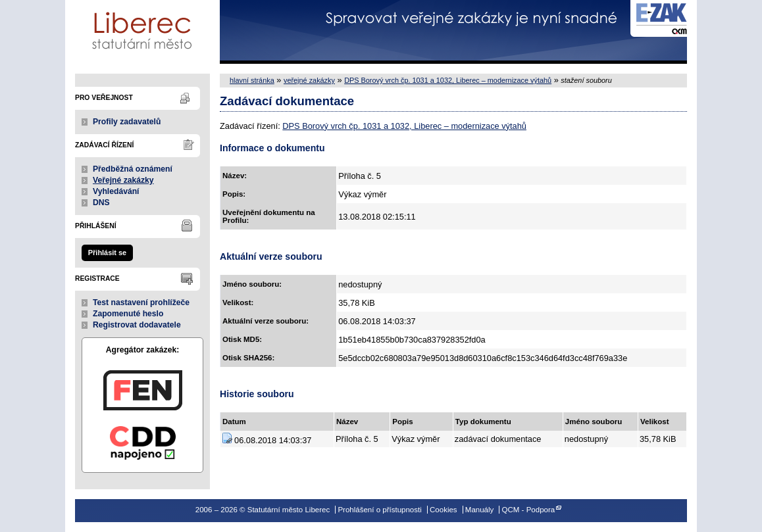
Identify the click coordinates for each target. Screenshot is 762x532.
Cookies (444, 510)
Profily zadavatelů (127, 122)
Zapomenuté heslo (128, 314)
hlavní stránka (252, 80)
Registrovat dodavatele (137, 325)
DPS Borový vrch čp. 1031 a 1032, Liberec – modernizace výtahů (448, 80)
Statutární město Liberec (142, 32)
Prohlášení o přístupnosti (379, 510)
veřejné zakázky (309, 80)
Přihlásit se (107, 253)
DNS (101, 203)
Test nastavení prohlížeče (141, 302)
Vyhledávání (116, 191)
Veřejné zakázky (123, 180)
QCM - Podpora (529, 510)
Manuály (480, 510)
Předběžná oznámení (133, 169)
